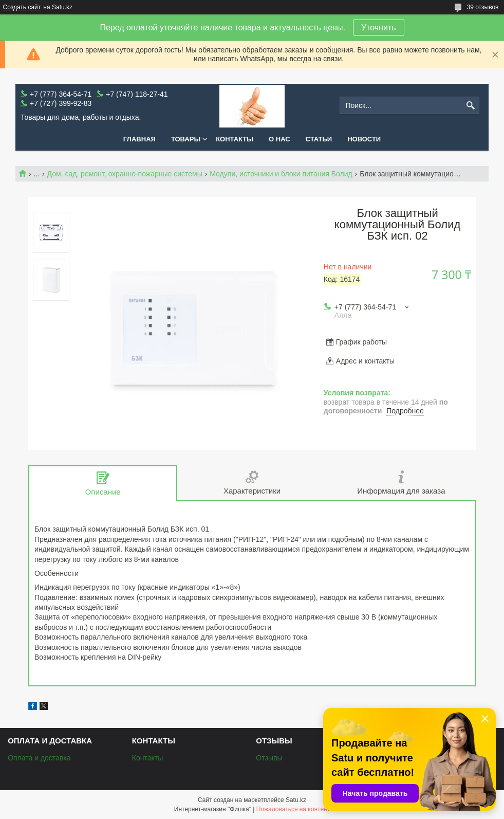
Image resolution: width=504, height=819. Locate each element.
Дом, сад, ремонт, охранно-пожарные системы (125, 174)
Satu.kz (296, 800)
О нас (279, 139)
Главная (139, 139)
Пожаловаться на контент (293, 809)
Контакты (235, 139)
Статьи (319, 139)
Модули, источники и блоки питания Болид (281, 174)
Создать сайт (22, 7)
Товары (186, 139)
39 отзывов (482, 7)
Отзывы (269, 758)
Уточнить (379, 28)
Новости (364, 139)
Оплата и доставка (39, 758)
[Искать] (470, 106)
